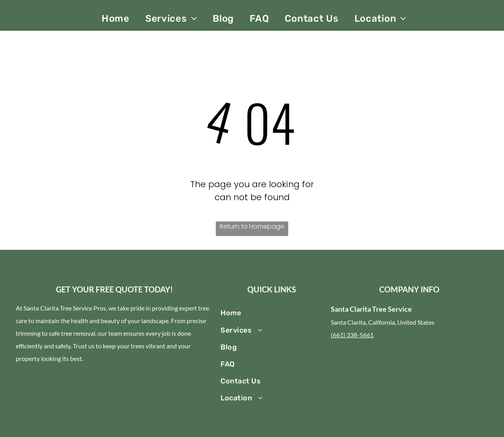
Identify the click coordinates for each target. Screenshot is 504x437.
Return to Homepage (252, 226)
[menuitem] (116, 19)
